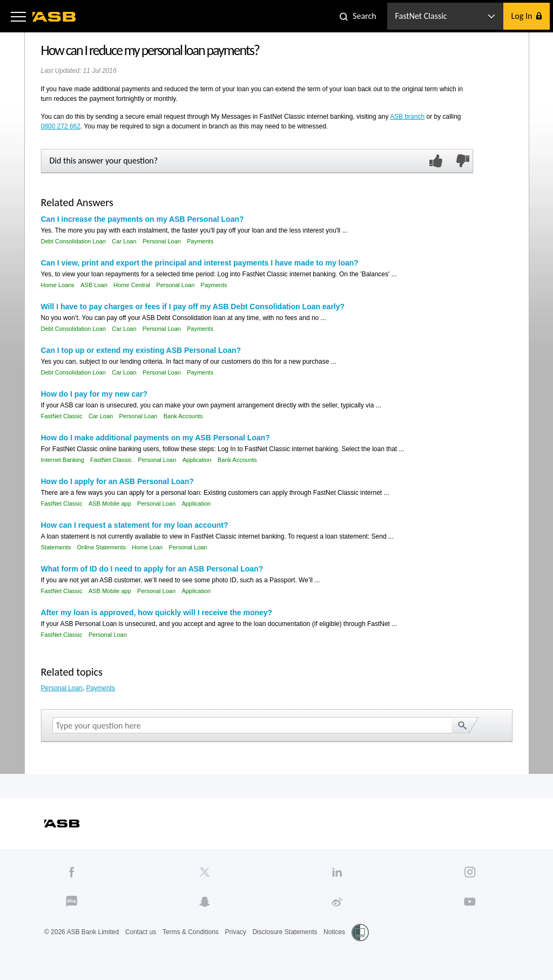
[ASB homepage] (54, 17)
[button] (18, 16)
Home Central (132, 285)
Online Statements (101, 547)
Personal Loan (162, 241)
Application (197, 460)
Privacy (235, 932)
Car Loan (124, 241)
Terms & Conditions (191, 932)
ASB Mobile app (110, 503)
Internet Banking (63, 460)
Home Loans (58, 285)
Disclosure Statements (285, 932)
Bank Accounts (183, 416)
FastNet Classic (62, 416)
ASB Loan (94, 285)
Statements (56, 547)
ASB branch (407, 117)
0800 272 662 (61, 126)
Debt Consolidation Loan (73, 241)
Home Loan (147, 547)
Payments (200, 241)
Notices (334, 932)
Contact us (141, 932)
